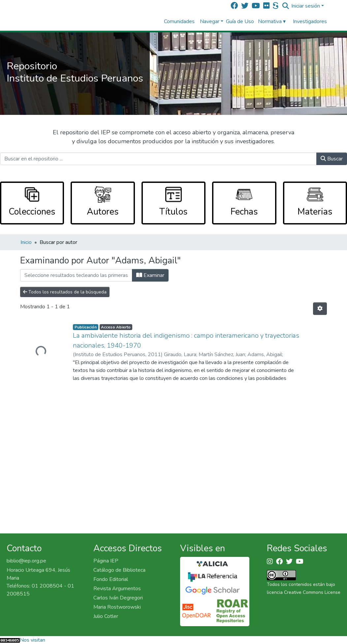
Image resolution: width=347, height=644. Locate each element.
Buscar (332, 159)
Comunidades (179, 21)
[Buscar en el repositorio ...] (158, 159)
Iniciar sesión (306, 6)
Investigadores (310, 21)
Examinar (150, 275)
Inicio (26, 242)
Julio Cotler (106, 616)
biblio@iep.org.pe (26, 561)
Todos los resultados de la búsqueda (65, 292)
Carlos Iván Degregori (118, 598)
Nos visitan (32, 640)
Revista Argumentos (117, 589)
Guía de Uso (240, 21)
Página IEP (106, 561)
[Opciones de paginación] (320, 309)
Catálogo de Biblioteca (119, 570)
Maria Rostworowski (117, 607)
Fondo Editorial (111, 579)
